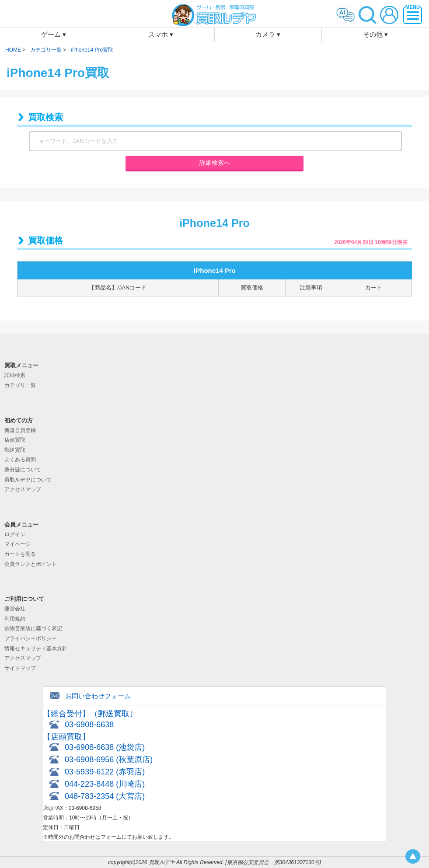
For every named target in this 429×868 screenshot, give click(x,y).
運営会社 (15, 609)
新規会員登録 (20, 430)
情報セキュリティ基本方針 (36, 648)
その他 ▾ (375, 34)
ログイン (15, 534)
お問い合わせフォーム (98, 696)
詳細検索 (15, 375)
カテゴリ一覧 (20, 385)
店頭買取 (15, 440)
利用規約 (15, 619)
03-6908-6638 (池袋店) (105, 747)
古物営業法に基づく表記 (33, 628)
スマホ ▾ (161, 34)
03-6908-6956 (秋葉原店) (109, 760)
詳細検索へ (215, 163)
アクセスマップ (23, 489)
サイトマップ (20, 668)
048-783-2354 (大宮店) (105, 796)
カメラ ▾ (268, 34)
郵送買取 (15, 450)
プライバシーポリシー (31, 638)
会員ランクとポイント (31, 564)
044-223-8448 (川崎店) (105, 784)
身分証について (23, 470)
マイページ (17, 544)
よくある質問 (20, 460)
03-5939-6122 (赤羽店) (105, 772)
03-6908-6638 (89, 725)
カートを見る (20, 554)
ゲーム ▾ (54, 34)
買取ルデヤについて (28, 480)
